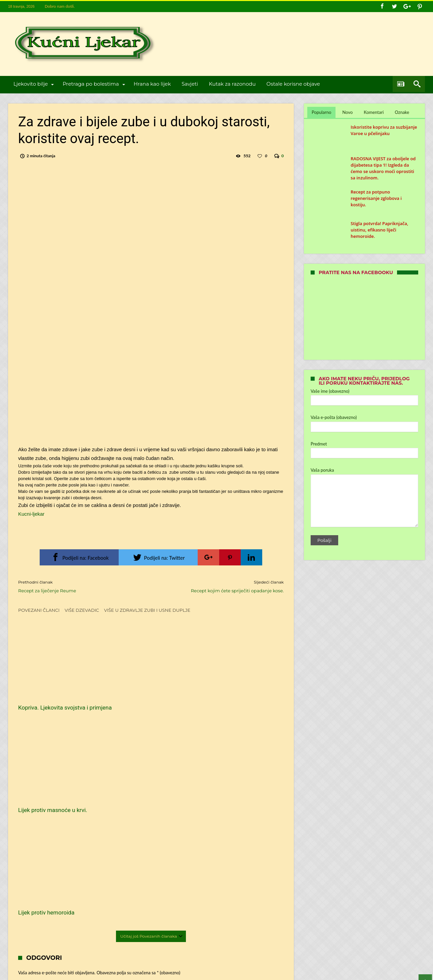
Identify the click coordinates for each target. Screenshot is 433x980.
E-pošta (36, 842)
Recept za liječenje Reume (80, 586)
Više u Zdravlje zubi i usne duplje (147, 610)
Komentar (38, 768)
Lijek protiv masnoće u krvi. (143, 691)
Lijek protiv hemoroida (228, 691)
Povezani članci (39, 610)
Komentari (374, 112)
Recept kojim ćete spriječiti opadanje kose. (222, 586)
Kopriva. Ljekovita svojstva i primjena (53, 695)
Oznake (402, 112)
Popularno (321, 112)
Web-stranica (30, 862)
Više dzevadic (82, 610)
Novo (347, 112)
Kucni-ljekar (31, 514)
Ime (33, 822)
